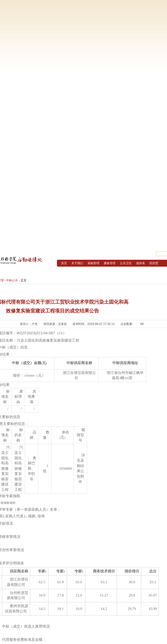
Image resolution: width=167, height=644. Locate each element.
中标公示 (12, 280)
